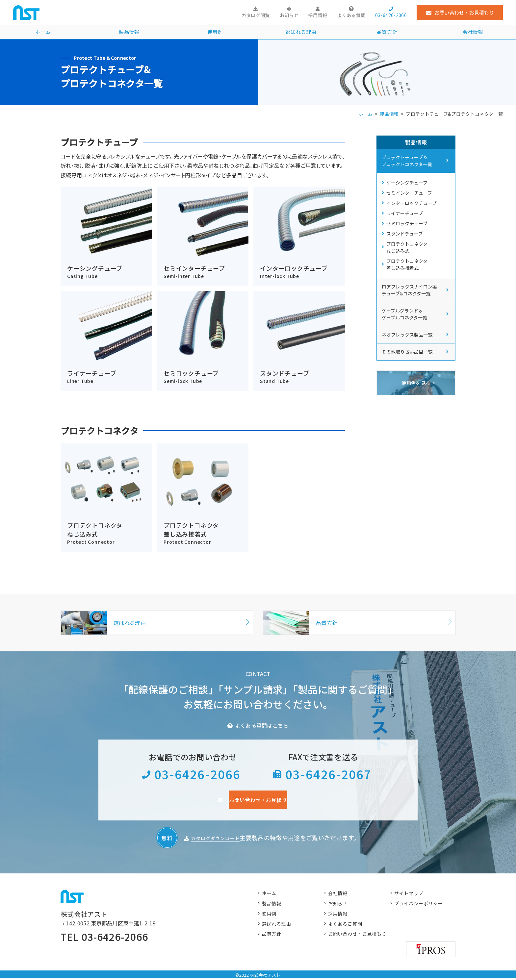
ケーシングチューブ (409, 184)
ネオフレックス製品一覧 (407, 351)
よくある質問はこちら (262, 727)
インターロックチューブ (413, 209)
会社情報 (473, 33)
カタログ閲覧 (256, 15)
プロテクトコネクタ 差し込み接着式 (409, 280)
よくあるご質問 (346, 928)
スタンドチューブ (406, 245)
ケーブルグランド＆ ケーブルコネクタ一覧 (404, 330)
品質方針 (387, 33)
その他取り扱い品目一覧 (407, 368)
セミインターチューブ (411, 196)
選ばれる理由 (301, 33)
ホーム (43, 33)
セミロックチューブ (409, 233)
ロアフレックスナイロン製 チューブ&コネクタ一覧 (409, 306)
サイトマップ (409, 895)
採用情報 (318, 15)
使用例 (215, 33)
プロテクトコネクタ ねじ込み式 (409, 261)
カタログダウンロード (215, 839)
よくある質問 (351, 15)
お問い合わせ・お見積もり (464, 13)
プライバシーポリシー (419, 906)
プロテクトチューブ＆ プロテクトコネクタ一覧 (407, 161)
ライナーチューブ (406, 221)
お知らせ (289, 15)
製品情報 (129, 33)
